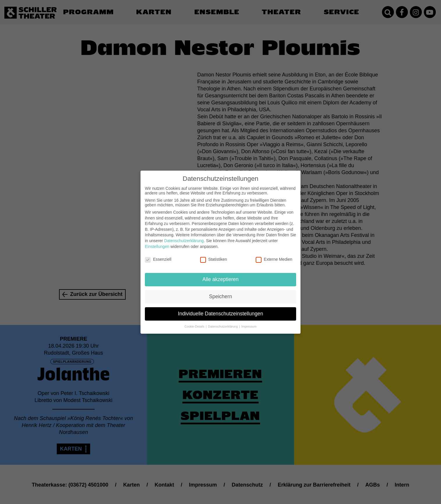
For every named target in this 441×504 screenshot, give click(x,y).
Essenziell (158, 254)
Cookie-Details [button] (195, 321)
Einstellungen (157, 241)
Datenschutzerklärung (184, 235)
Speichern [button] (221, 291)
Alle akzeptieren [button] (221, 274)
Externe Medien (274, 254)
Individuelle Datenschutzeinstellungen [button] (221, 308)
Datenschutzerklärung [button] (223, 321)
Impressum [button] (249, 321)
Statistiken (214, 254)
